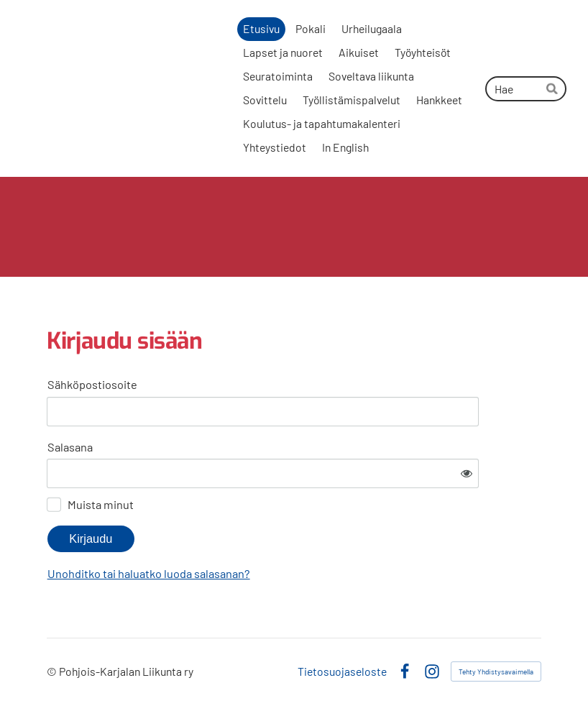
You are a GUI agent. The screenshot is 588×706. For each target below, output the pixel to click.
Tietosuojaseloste (342, 671)
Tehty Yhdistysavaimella (496, 671)
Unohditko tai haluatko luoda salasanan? (149, 573)
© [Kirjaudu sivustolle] (53, 671)
